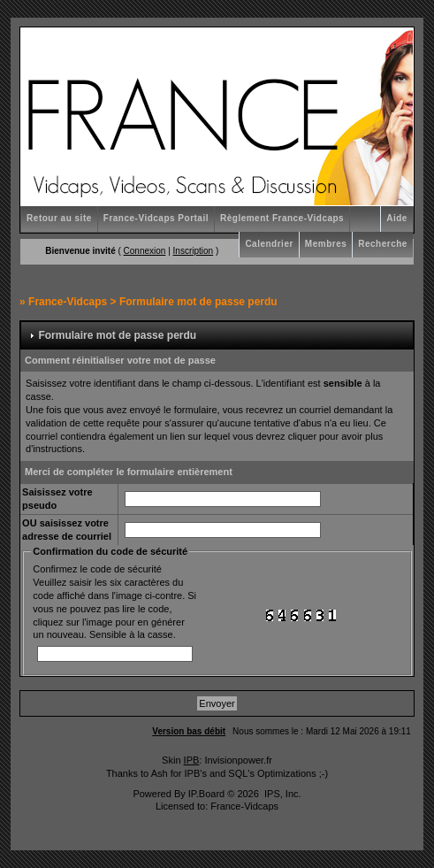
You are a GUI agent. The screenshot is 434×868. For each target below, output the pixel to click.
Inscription (194, 251)
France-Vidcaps (68, 302)
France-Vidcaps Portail (156, 218)
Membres (326, 244)
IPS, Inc (282, 794)
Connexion (145, 251)
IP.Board (206, 794)
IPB (192, 760)
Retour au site (59, 218)
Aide (397, 218)
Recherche (383, 244)
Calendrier (269, 244)
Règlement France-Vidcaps (282, 218)
